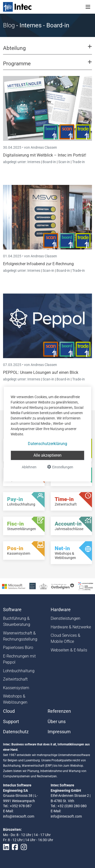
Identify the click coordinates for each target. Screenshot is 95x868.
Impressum (59, 732)
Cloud (9, 711)
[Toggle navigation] (88, 7)
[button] (48, 50)
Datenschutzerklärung (48, 444)
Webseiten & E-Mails (69, 650)
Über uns (57, 722)
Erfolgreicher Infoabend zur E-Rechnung (38, 264)
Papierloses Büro (18, 648)
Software (12, 610)
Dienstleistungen (65, 618)
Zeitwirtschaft (15, 679)
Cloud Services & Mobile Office (65, 638)
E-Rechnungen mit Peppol (19, 659)
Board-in (49, 162)
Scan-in (64, 162)
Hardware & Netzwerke (71, 627)
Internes (34, 162)
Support (11, 722)
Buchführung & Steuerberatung (17, 621)
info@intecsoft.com (19, 816)
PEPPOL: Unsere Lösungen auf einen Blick (41, 372)
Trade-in (79, 162)
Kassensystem (16, 688)
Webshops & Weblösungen (15, 699)
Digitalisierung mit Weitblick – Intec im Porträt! (45, 155)
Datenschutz (16, 732)
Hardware (61, 610)
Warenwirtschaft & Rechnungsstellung (20, 636)
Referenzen (59, 711)
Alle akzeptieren (48, 455)
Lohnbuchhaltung (19, 671)
